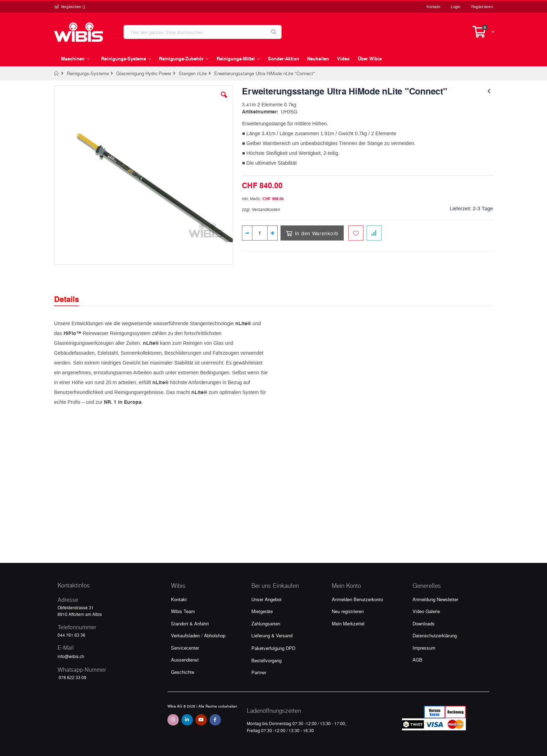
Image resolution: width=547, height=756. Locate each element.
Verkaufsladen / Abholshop (198, 635)
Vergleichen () (70, 6)
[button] (224, 100)
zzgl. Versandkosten (261, 209)
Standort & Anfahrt (190, 623)
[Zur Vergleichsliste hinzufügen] (374, 233)
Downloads (424, 623)
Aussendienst (185, 660)
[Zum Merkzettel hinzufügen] (356, 233)
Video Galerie (426, 611)
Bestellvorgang (266, 660)
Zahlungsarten (266, 623)
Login (456, 6)
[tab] (72, 293)
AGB (417, 660)
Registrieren (482, 6)
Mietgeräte (262, 611)
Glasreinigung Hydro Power (144, 73)
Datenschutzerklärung (435, 635)
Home (57, 73)
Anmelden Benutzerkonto (357, 599)
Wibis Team (183, 611)
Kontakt (433, 6)
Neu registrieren (348, 611)
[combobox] (203, 32)
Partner (259, 672)
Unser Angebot (266, 599)
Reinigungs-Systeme (88, 73)
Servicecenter (185, 648)
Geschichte (183, 672)
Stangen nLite (193, 73)
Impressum (424, 648)
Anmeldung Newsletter (435, 599)
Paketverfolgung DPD (273, 648)
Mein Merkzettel (348, 623)
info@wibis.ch (71, 656)
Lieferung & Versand (272, 635)
